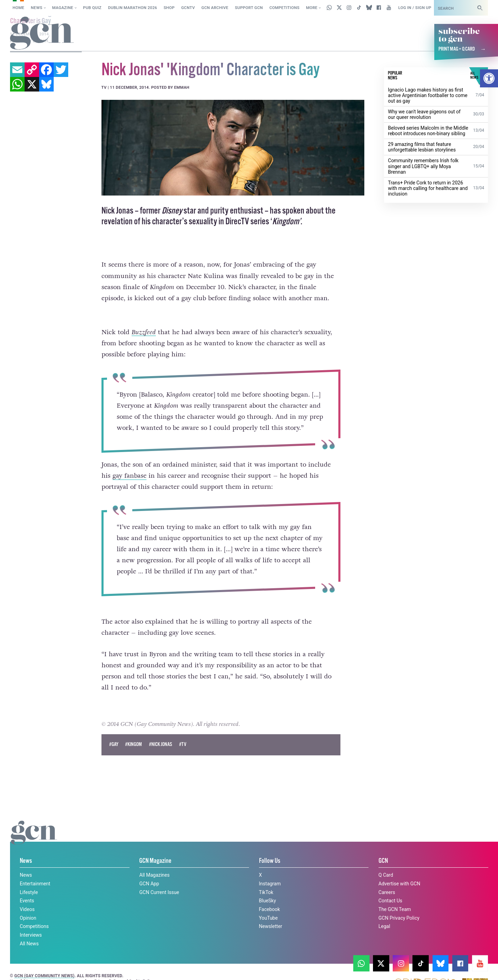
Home (18, 8)
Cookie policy (363, 961)
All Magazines (154, 862)
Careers (387, 879)
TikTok (266, 879)
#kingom (134, 731)
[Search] (480, 8)
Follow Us (270, 848)
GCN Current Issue (159, 879)
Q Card (386, 862)
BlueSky (268, 887)
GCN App (149, 870)
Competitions (284, 8)
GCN (383, 848)
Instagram (270, 870)
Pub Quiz (92, 8)
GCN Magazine (155, 848)
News (37, 8)
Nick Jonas (117, 211)
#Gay (114, 731)
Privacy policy (408, 961)
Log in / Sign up (415, 8)
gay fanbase (130, 476)
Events (27, 887)
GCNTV (188, 8)
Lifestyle (29, 879)
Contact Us (390, 887)
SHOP (169, 8)
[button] (489, 78)
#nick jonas (161, 731)
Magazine (63, 8)
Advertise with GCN (399, 870)
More (312, 8)
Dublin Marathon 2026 (133, 8)
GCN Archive (215, 8)
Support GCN (249, 8)
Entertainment (35, 870)
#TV (183, 731)
